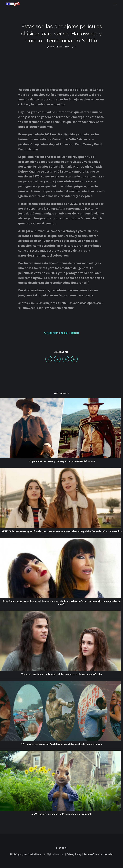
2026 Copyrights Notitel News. (26, 854)
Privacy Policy (74, 854)
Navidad (109, 854)
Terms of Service (93, 854)
